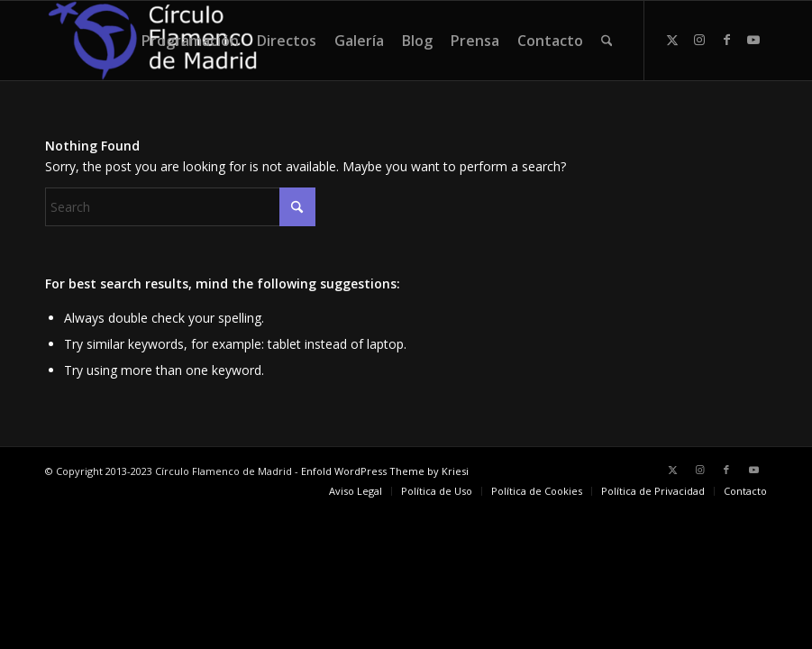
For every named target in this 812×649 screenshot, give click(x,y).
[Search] (607, 41)
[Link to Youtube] (753, 40)
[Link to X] (672, 40)
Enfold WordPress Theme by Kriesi (385, 471)
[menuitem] (190, 41)
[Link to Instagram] (699, 40)
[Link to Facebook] (726, 40)
